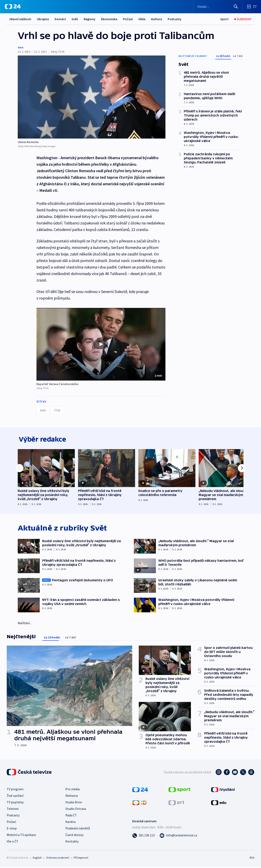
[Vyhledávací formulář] (218, 7)
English (37, 859)
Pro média (73, 790)
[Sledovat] (243, 19)
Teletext (13, 810)
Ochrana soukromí (58, 859)
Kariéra (70, 823)
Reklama (72, 797)
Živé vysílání (15, 797)
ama (21, 47)
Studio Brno (74, 804)
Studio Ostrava (76, 810)
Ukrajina (43, 19)
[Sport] (224, 19)
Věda (142, 19)
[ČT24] (13, 7)
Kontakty (72, 843)
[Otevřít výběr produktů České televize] (252, 7)
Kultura (157, 19)
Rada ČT (71, 817)
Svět (75, 19)
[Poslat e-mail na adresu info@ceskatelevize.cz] (178, 837)
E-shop (12, 830)
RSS (252, 859)
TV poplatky (15, 804)
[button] (101, 344)
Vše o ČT (13, 843)
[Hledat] (236, 7)
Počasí (128, 19)
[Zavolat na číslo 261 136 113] (143, 837)
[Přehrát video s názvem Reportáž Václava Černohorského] (101, 344)
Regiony (90, 19)
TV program (15, 790)
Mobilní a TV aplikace (21, 836)
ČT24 (57, 410)
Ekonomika (109, 19)
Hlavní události (20, 19)
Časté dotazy (74, 836)
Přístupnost (81, 859)
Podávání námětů (78, 830)
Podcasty (175, 19)
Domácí (60, 19)
